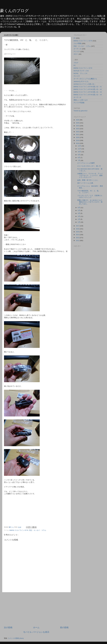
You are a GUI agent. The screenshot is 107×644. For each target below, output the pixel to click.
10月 (80, 152)
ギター (76, 54)
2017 (78, 226)
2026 (78, 120)
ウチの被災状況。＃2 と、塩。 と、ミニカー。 (90, 192)
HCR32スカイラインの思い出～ (85, 84)
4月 (79, 213)
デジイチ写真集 (79, 103)
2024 (78, 126)
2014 (78, 235)
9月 (79, 155)
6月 (79, 208)
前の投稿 (64, 627)
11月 (80, 149)
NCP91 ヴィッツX (80, 73)
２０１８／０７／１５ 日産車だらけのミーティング (90, 196)
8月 (79, 158)
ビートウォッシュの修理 (86, 163)
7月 (79, 160)
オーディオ (77, 49)
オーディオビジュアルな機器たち (85, 79)
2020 (78, 137)
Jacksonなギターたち (81, 81)
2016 (78, 229)
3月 (79, 216)
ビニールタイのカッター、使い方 (89, 166)
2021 (78, 135)
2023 (78, 129)
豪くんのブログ (14, 11)
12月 (80, 146)
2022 (78, 132)
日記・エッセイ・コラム (38, 530)
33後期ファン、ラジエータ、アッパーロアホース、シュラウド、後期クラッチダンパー (90, 175)
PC (75, 38)
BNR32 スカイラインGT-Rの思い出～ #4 (88, 95)
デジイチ (77, 51)
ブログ (76, 63)
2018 (78, 143)
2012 (78, 241)
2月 (79, 219)
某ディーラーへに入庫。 (86, 183)
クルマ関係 (77, 43)
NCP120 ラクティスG (81, 71)
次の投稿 (8, 627)
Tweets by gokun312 (80, 111)
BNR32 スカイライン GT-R (19, 530)
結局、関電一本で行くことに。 (88, 180)
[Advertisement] (36, 609)
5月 (79, 210)
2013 (78, 238)
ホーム (36, 627)
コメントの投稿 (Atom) (16, 638)
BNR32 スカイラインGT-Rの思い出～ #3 (88, 92)
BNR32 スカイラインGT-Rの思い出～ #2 (88, 89)
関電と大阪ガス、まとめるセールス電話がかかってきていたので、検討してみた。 (90, 202)
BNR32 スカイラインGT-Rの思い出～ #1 (88, 87)
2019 (78, 140)
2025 (78, 123)
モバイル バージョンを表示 (36, 632)
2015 (78, 232)
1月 (79, 222)
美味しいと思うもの (81, 100)
